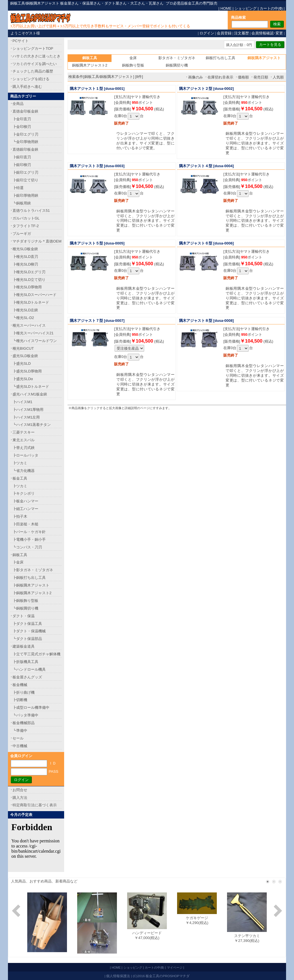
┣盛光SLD (22, 363)
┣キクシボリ (24, 493)
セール (18, 738)
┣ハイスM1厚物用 (28, 410)
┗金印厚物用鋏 (25, 142)
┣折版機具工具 (25, 662)
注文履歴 (241, 33)
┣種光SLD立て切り (29, 280)
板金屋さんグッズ (27, 677)
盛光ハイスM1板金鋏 (30, 394)
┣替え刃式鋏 (24, 448)
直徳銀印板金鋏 (25, 149)
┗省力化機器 (24, 471)
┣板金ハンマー (25, 501)
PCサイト (21, 41)
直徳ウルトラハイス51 (31, 211)
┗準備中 (20, 731)
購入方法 (20, 798)
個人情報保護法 (118, 976)
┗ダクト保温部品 (27, 639)
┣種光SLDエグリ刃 (29, 272)
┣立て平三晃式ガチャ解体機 (36, 654)
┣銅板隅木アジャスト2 (32, 593)
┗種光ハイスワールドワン (35, 341)
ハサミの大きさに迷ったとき (36, 56)
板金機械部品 (24, 723)
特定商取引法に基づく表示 (35, 805)
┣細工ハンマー (25, 509)
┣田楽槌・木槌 (25, 524)
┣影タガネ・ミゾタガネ (33, 570)
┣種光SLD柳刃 (25, 264)
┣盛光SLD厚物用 (27, 371)
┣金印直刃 (22, 119)
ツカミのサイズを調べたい (35, 64)
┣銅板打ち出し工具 (29, 578)
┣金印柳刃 (22, 127)
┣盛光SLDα (23, 379)
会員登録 (224, 33)
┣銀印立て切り (25, 180)
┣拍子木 (20, 516)
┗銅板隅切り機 (25, 608)
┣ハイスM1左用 (26, 417)
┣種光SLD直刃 (25, 257)
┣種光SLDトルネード (31, 302)
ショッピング (245, 8)
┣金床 (18, 562)
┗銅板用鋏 (22, 203)
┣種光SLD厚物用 (27, 287)
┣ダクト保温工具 (27, 624)
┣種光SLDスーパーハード (34, 295)
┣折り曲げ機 (24, 692)
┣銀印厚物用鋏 (25, 195)
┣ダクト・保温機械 (29, 631)
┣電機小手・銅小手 (29, 539)
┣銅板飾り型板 (25, 601)
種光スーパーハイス (29, 325)
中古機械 (20, 746)
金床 (133, 58)
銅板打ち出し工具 (220, 58)
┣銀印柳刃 (22, 165)
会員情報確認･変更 (267, 33)
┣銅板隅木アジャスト (31, 585)
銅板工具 (20, 555)
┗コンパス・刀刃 (27, 547)
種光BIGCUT (23, 348)
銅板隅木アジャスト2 (90, 65)
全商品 (18, 104)
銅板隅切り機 (177, 65)
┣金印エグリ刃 (25, 134)
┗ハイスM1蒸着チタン (32, 425)
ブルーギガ (22, 234)
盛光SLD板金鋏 (25, 356)
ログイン (207, 33)
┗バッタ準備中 (25, 715)
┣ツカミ (20, 463)
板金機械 (20, 685)
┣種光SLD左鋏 (25, 310)
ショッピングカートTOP (33, 48)
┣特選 (18, 188)
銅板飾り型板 (133, 65)
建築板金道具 (24, 646)
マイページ (175, 967)
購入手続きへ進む (27, 87)
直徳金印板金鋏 (25, 111)
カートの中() (271, 8)
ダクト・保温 (24, 616)
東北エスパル (24, 440)
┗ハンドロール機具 (29, 669)
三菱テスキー (24, 432)
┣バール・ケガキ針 (29, 532)
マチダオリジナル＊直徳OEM (37, 241)
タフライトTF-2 (26, 226)
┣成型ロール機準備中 (31, 707)
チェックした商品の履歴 (33, 71)
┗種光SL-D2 (23, 318)
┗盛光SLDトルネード (31, 387)
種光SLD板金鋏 (25, 249)
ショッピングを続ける (31, 79)
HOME (226, 8)
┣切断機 (20, 700)
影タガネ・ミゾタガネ (177, 58)
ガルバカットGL (26, 218)
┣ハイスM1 (22, 402)
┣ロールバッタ (25, 455)
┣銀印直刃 (22, 157)
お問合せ (20, 790)
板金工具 (20, 478)
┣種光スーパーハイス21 (33, 333)
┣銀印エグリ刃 (25, 172)
